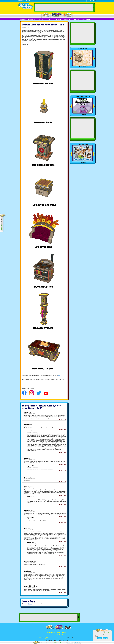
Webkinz (59, 632)
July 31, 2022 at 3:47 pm (29, 488)
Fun (50, 19)
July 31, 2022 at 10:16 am (30, 572)
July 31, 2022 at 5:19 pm (32, 519)
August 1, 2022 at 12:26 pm (30, 426)
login (90, 1)
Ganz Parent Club (61, 635)
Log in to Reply (63, 420)
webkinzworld (26, 27)
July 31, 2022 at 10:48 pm (30, 478)
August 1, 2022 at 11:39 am (32, 467)
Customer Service (72, 638)
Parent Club (67, 15)
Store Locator (84, 162)
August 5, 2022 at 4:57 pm (32, 544)
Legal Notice (39, 638)
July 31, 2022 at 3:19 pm (29, 512)
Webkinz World (21, 1)
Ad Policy (58, 638)
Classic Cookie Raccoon (84, 67)
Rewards (46, 15)
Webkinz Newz (56, 15)
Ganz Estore (29, 1)
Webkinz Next (32, 19)
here (59, 376)
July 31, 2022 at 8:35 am (29, 587)
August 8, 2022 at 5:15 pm (30, 414)
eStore (41, 19)
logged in (30, 604)
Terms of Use (52, 638)
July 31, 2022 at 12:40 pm (30, 563)
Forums (77, 19)
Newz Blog (23, 19)
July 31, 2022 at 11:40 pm (32, 498)
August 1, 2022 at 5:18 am (30, 460)
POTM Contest (84, 115)
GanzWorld (64, 632)
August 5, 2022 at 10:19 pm (32, 432)
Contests (59, 19)
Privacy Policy (46, 638)
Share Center (86, 19)
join (93, 1)
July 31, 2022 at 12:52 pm (30, 530)
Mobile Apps (68, 19)
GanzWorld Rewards (51, 632)
